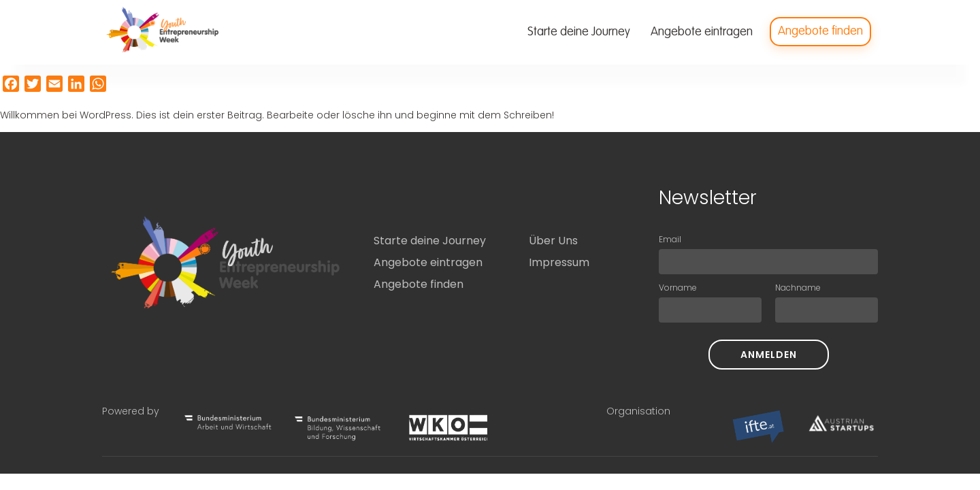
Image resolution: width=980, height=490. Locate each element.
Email (670, 239)
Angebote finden (419, 284)
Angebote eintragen (428, 262)
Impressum (559, 262)
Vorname (678, 288)
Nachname (798, 288)
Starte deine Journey (430, 241)
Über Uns (553, 241)
